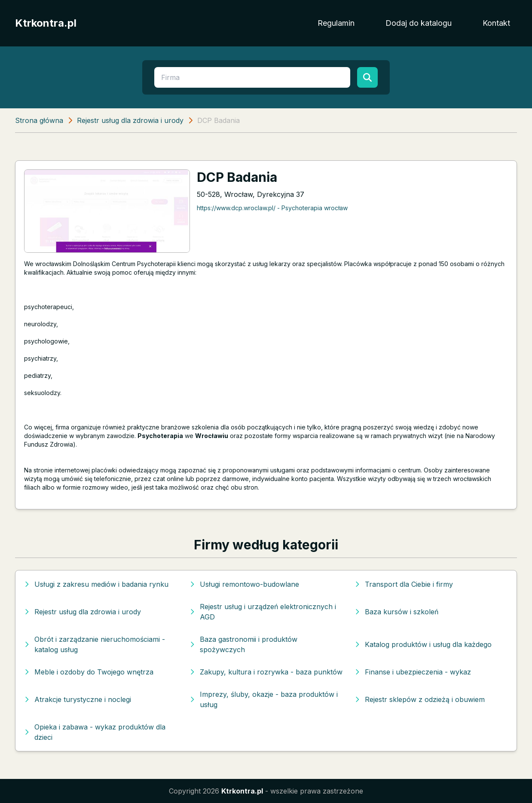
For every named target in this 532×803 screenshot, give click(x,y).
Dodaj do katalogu (419, 23)
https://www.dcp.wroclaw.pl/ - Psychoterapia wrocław (272, 208)
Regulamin (336, 23)
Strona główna (39, 120)
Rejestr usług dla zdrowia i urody (130, 120)
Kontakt (496, 23)
